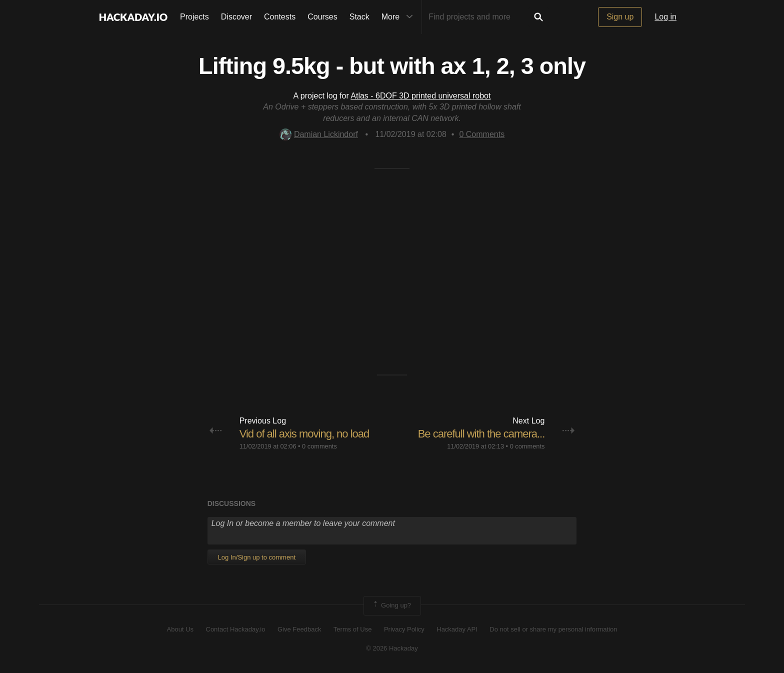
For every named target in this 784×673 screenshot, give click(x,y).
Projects (194, 17)
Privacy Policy (404, 629)
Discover (236, 17)
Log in (665, 17)
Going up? (391, 605)
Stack (359, 17)
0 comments (319, 446)
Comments (482, 134)
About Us (180, 629)
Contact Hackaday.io (236, 629)
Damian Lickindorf (319, 134)
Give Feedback (299, 629)
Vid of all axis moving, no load (304, 434)
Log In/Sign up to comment (257, 557)
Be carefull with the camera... (481, 434)
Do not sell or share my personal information (553, 629)
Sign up (620, 17)
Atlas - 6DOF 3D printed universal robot (420, 96)
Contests (280, 17)
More (399, 17)
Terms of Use (353, 629)
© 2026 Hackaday (392, 648)
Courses (322, 17)
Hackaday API (457, 629)
